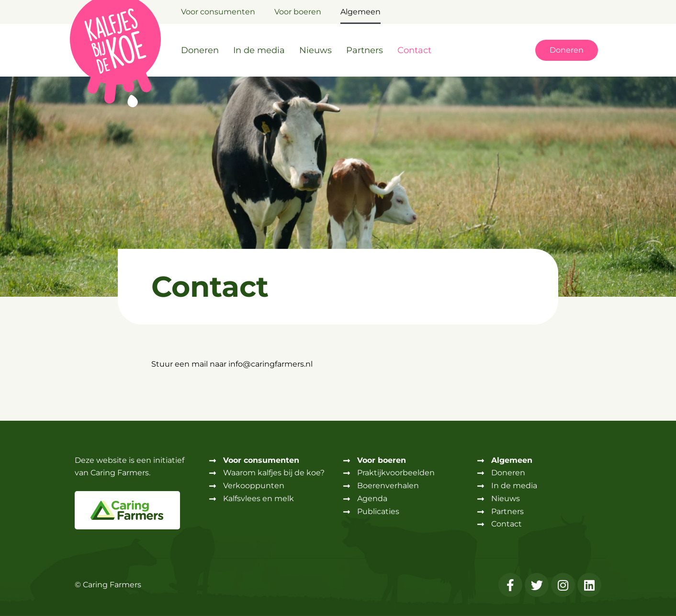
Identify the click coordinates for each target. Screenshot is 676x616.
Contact (414, 50)
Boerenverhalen (388, 486)
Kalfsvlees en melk (259, 498)
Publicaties (378, 511)
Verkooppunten (254, 486)
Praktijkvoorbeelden (396, 473)
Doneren (200, 50)
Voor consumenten (218, 12)
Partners (365, 50)
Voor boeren (298, 12)
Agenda (372, 498)
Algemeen (361, 12)
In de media (259, 50)
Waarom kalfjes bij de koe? (274, 473)
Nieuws (315, 50)
